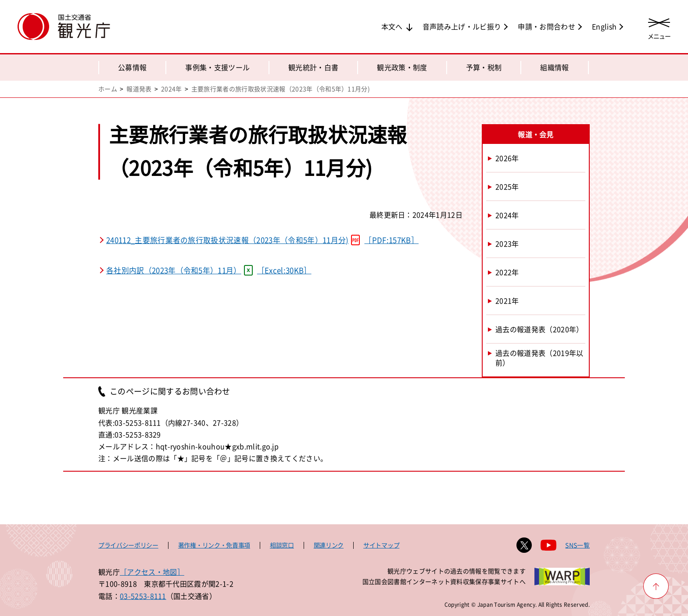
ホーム (108, 89)
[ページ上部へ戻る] (656, 586)
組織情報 (554, 67)
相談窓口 (282, 545)
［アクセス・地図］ (152, 572)
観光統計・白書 (313, 67)
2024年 (172, 89)
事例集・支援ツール (217, 67)
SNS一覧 (577, 545)
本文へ (392, 26)
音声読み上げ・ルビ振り (462, 26)
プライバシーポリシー (128, 545)
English (604, 26)
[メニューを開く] (659, 27)
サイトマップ (381, 545)
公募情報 (132, 67)
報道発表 (139, 89)
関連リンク (329, 545)
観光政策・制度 (402, 67)
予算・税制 (484, 67)
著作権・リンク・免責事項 (214, 545)
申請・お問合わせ (546, 26)
